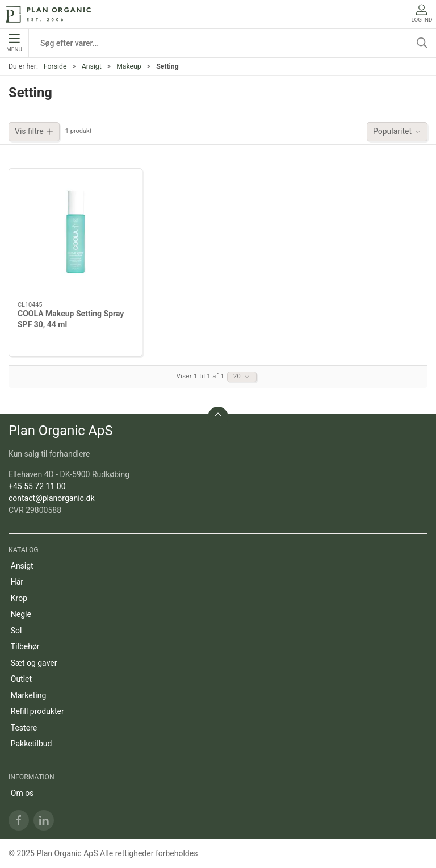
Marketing (29, 695)
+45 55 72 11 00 (37, 486)
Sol (16, 631)
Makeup (129, 66)
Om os (22, 793)
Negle (21, 614)
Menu (14, 43)
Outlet (21, 679)
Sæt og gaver (34, 663)
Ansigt (92, 66)
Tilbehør (25, 646)
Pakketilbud (32, 744)
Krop (19, 598)
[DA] (48, 14)
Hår (17, 582)
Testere (24, 728)
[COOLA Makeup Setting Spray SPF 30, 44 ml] (76, 235)
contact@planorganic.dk (52, 498)
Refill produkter (37, 711)
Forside (55, 66)
